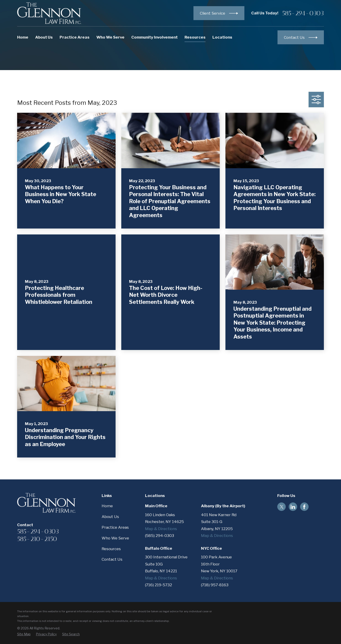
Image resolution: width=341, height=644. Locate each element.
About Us (110, 517)
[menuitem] (24, 634)
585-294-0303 (303, 13)
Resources (111, 549)
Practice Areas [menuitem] (75, 37)
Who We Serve (115, 538)
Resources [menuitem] (195, 37)
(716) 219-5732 (159, 585)
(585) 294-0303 (160, 536)
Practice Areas (115, 527)
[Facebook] (304, 507)
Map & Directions (161, 529)
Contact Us (112, 559)
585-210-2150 (37, 539)
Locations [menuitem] (222, 37)
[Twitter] (282, 507)
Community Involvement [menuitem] (155, 37)
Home (107, 506)
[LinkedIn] (293, 507)
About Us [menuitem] (44, 37)
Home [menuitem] (23, 37)
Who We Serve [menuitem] (110, 37)
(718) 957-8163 (215, 585)
